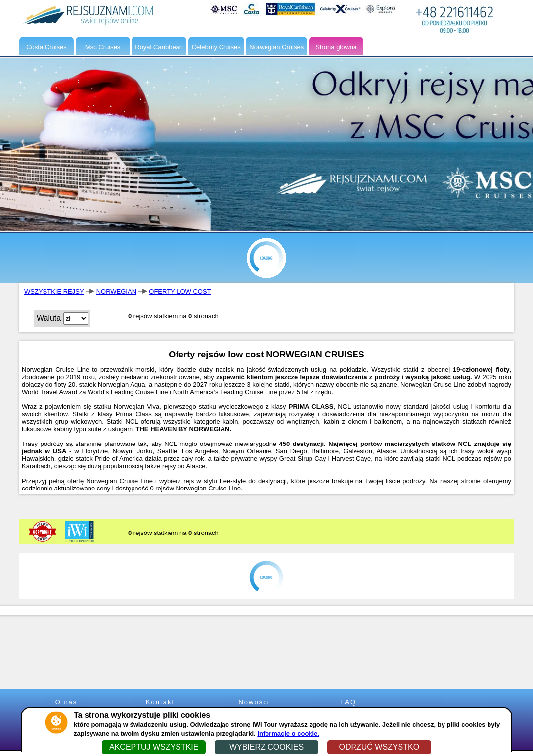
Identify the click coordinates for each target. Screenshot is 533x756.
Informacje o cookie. (288, 734)
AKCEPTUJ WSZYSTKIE (154, 747)
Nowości (254, 702)
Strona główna (336, 47)
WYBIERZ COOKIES (266, 747)
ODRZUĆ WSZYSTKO (379, 747)
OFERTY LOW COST (180, 291)
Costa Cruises (46, 47)
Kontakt (160, 702)
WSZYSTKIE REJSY (54, 291)
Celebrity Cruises (216, 47)
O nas (67, 702)
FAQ (348, 702)
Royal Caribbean (159, 47)
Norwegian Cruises (276, 47)
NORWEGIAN (116, 291)
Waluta (49, 318)
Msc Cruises (103, 47)
